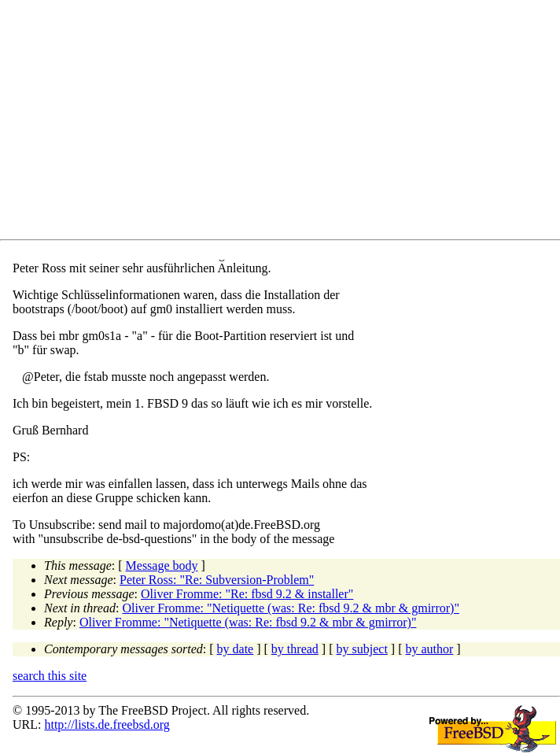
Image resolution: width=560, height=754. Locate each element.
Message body (162, 565)
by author (429, 649)
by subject (362, 649)
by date (236, 649)
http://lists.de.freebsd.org (107, 724)
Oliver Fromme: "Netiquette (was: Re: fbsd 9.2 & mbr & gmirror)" (291, 608)
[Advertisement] (286, 123)
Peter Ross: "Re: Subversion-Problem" (217, 580)
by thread (295, 649)
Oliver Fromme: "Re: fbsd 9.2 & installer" (247, 594)
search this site (50, 676)
